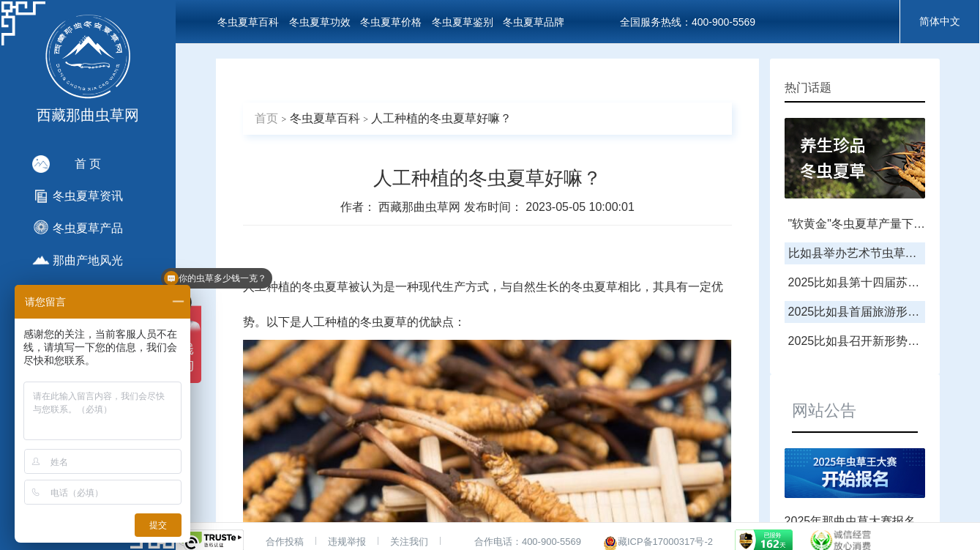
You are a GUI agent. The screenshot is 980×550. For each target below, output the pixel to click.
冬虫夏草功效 (320, 22)
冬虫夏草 (325, 287)
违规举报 (347, 542)
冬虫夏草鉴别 (463, 22)
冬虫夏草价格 (391, 22)
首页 (266, 118)
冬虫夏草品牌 (534, 22)
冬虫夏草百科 (248, 22)
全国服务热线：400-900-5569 (688, 22)
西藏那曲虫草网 (421, 207)
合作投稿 (285, 542)
